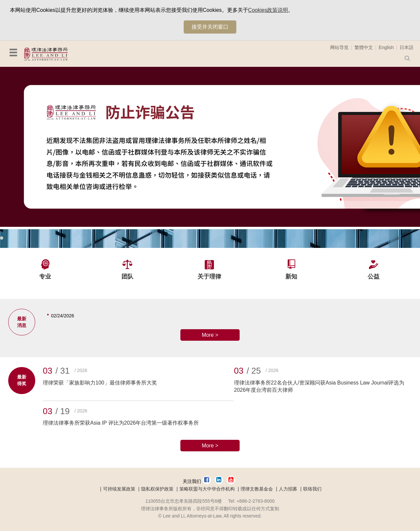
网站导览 (339, 47)
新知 (291, 277)
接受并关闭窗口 (210, 27)
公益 (374, 277)
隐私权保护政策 (157, 489)
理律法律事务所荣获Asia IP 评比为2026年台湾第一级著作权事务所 (121, 423)
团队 (127, 277)
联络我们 (312, 489)
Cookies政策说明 (268, 10)
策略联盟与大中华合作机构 (207, 489)
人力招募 (288, 489)
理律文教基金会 (257, 489)
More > (210, 335)
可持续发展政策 (119, 489)
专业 (45, 277)
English (386, 47)
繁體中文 (364, 47)
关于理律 (209, 277)
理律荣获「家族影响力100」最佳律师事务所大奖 (100, 383)
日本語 (407, 47)
